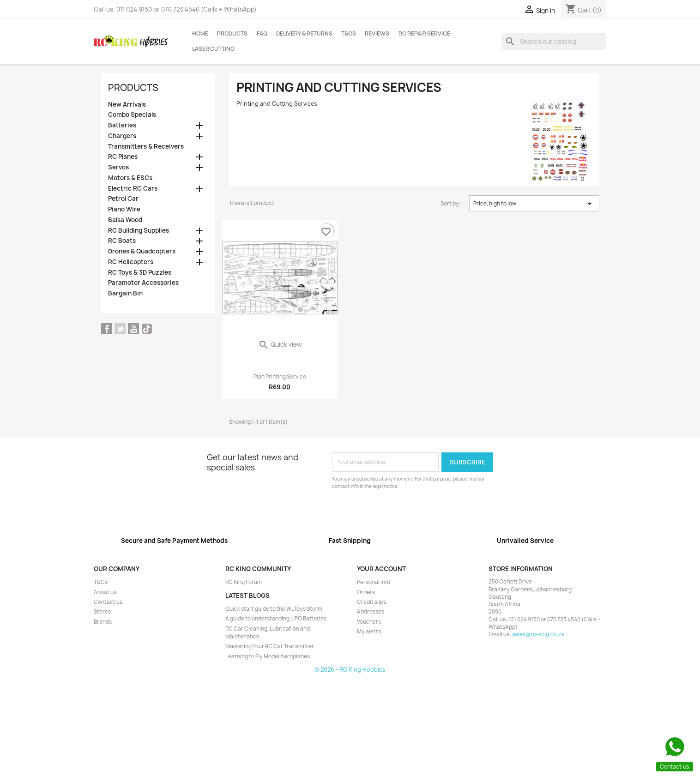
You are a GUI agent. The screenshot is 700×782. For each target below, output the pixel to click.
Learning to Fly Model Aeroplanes (268, 656)
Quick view (280, 344)
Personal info (374, 582)
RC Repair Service (424, 34)
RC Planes (123, 157)
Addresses (371, 612)
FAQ (262, 34)
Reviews (377, 34)
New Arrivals (127, 105)
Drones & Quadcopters (142, 251)
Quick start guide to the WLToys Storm (274, 609)
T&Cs (349, 34)
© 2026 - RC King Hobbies (350, 670)
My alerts (369, 632)
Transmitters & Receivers (146, 147)
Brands (103, 622)
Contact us (108, 602)
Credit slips (371, 602)
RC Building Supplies (139, 231)
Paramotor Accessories (143, 283)
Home (200, 34)
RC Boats (122, 241)
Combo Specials (132, 115)
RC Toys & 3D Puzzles (140, 273)
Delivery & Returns (304, 34)
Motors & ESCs (130, 178)
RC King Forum (244, 582)
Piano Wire (124, 209)
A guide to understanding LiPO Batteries (276, 619)
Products (232, 34)
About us (105, 592)
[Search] (554, 42)
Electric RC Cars (133, 189)
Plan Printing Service (280, 377)
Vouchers (369, 622)
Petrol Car (123, 199)
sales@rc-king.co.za (538, 634)
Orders (366, 592)
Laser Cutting (213, 49)
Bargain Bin (125, 293)
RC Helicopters (131, 262)
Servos (118, 167)
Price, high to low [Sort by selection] (534, 204)
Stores (102, 612)
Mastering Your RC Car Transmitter (270, 646)
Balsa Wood (125, 220)
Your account (381, 569)
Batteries (122, 125)
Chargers (122, 136)
